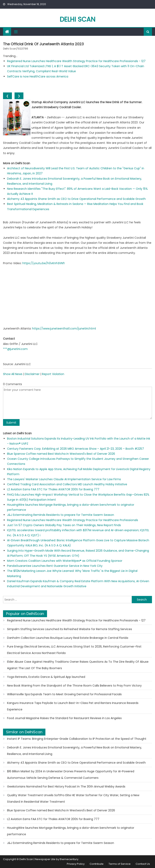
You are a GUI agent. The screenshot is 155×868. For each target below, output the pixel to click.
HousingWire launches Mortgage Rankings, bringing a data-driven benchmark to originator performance (71, 831)
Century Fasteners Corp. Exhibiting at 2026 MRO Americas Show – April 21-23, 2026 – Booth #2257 (75, 449)
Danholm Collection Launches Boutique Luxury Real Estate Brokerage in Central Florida (68, 638)
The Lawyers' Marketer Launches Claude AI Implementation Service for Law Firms (64, 479)
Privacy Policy (76, 864)
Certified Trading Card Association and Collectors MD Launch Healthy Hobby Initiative (67, 484)
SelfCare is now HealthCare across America (38, 76)
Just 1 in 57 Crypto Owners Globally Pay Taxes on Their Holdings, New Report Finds (64, 525)
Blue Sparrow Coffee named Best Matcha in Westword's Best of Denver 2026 (61, 454)
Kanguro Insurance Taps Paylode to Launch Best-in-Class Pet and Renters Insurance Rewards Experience (73, 706)
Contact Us (143, 864)
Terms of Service (120, 864)
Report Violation (53, 374)
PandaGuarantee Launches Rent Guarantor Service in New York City (55, 566)
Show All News (13, 374)
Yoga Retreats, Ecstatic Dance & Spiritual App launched (46, 677)
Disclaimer (32, 374)
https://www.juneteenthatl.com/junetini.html (64, 329)
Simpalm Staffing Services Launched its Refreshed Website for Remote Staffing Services (70, 629)
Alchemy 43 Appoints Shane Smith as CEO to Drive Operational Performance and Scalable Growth (76, 199)
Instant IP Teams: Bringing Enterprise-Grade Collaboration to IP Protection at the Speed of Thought (77, 739)
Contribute (97, 864)
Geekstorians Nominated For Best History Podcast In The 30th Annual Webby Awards (66, 786)
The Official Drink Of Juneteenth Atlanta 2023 (43, 44)
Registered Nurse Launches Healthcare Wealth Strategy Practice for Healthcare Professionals (73, 520)
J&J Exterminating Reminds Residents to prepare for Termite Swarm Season (61, 515)
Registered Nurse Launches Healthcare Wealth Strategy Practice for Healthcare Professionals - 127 (76, 61)
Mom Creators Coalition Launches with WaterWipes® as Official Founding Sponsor (65, 561)
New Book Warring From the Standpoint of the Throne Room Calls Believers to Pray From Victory (74, 686)
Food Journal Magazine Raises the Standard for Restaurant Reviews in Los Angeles (64, 718)
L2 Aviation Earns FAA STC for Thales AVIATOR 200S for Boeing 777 (53, 489)
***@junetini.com (15, 349)
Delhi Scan (77, 19)
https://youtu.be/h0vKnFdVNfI (43, 263)
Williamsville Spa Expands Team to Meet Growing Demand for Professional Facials (64, 694)
